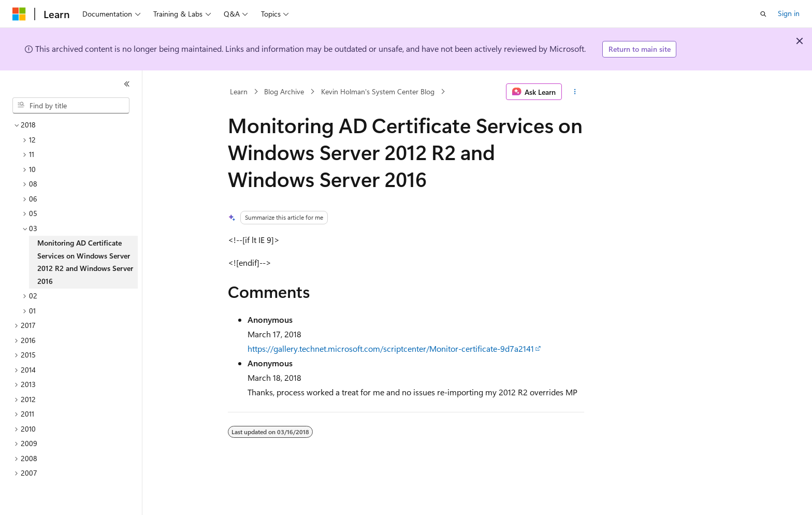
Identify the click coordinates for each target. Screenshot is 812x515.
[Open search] (763, 14)
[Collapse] (127, 84)
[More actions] (575, 92)
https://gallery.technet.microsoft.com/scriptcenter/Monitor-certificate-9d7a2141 (391, 348)
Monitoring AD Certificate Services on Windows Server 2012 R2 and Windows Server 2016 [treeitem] (85, 262)
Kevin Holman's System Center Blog (378, 91)
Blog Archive (284, 91)
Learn (239, 91)
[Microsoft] (19, 14)
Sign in (789, 13)
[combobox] (71, 106)
